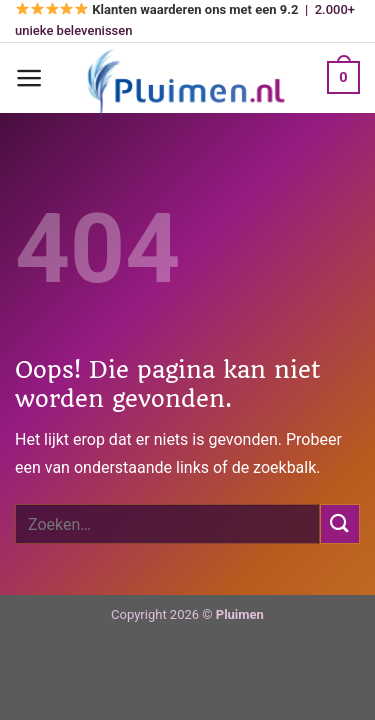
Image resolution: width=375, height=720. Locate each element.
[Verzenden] (340, 523)
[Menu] (29, 78)
